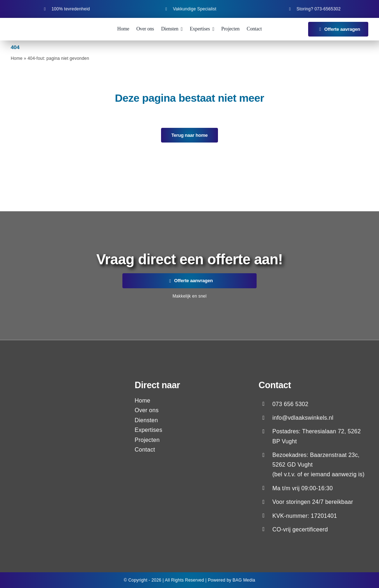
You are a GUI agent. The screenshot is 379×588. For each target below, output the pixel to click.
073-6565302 (328, 9)
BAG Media (244, 580)
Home (17, 58)
